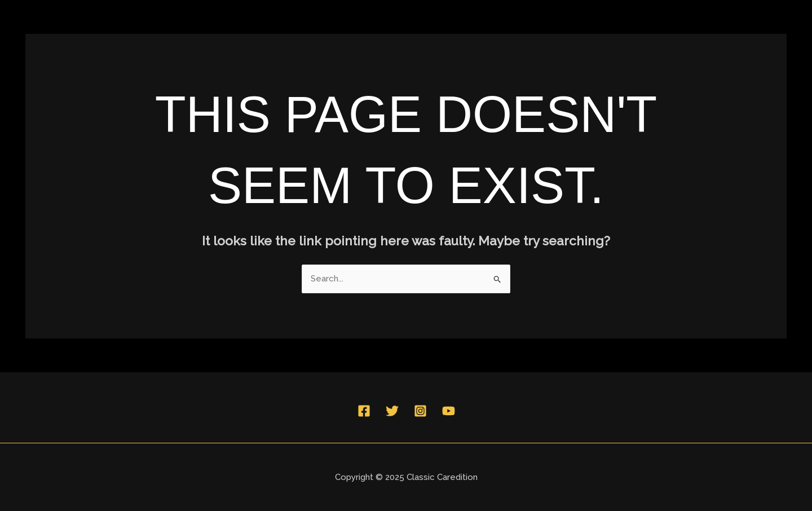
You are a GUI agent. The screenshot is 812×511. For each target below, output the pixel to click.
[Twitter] (392, 411)
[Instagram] (420, 411)
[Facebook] (364, 411)
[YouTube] (449, 411)
